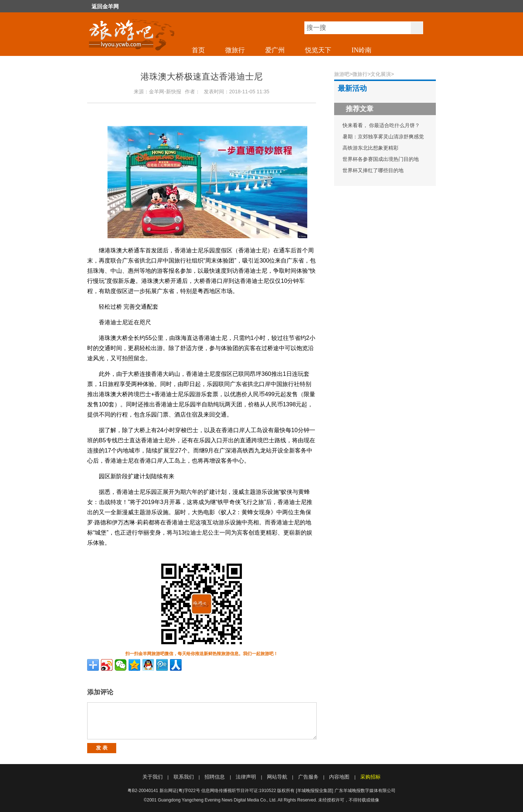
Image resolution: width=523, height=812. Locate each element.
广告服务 (308, 777)
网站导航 (277, 777)
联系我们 (184, 777)
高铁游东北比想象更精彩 (370, 148)
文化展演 (381, 74)
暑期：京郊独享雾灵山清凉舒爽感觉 (383, 137)
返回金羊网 (105, 7)
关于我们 (153, 777)
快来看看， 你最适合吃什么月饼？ (381, 125)
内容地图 (339, 777)
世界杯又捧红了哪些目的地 (373, 170)
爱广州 (275, 50)
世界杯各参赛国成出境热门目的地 (381, 159)
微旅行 (235, 50)
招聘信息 (215, 777)
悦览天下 (318, 50)
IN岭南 (362, 50)
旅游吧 (342, 74)
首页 (198, 50)
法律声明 (246, 777)
